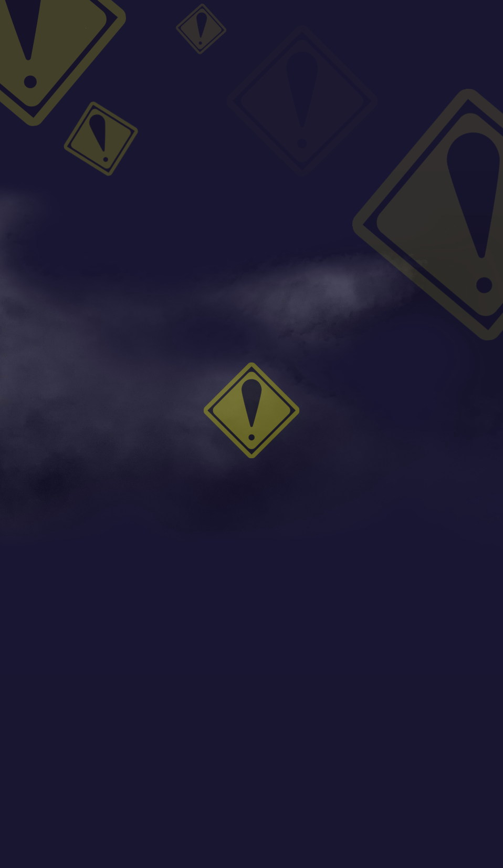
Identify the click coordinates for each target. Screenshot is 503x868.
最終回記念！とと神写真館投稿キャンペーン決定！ (440, 186)
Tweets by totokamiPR (410, 216)
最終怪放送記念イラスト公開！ (431, 133)
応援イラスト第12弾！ (419, 158)
